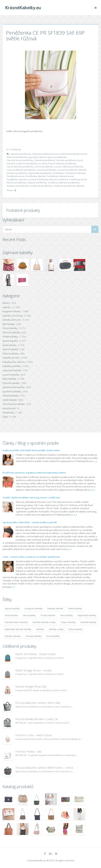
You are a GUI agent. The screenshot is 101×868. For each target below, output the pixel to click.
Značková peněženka (18, 186)
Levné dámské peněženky (20, 167)
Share (11, 190)
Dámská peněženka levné (74, 154)
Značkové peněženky (41, 186)
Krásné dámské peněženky (62, 163)
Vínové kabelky (11, 349)
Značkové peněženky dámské (69, 186)
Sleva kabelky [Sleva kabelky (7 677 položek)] (29, 615)
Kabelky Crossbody (13, 316)
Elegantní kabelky (12, 311)
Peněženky (15, 149)
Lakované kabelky (12, 370)
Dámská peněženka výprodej (22, 157)
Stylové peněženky (37, 183)
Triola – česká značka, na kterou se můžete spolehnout (31, 557)
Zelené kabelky (11, 354)
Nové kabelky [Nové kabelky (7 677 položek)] (53, 636)
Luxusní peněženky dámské (72, 170)
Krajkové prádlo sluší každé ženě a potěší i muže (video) (31, 450)
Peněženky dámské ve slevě (21, 179)
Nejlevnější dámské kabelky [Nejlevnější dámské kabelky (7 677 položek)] (18, 629)
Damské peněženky (45, 160)
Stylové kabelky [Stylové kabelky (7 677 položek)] (12, 609)
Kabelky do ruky (11, 358)
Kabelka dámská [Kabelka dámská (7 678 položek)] (13, 636)
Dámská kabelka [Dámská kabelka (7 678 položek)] (34, 636)
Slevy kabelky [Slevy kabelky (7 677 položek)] (66, 615)
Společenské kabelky (14, 387)
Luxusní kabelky (11, 375)
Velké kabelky (10, 400)
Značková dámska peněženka (64, 183)
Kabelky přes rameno (14, 362)
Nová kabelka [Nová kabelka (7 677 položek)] (11, 615)
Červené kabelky (11, 332)
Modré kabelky (10, 341)
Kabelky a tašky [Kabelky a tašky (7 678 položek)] (56, 629)
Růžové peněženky (16, 183)
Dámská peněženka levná (46, 154)
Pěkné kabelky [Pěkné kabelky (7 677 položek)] (75, 609)
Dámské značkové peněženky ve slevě (27, 163)
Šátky (5, 417)
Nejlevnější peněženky (40, 173)
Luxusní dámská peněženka (69, 167)
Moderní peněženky (17, 173)
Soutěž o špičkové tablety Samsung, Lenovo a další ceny (31, 497)
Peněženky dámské (36, 176)
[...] (95, 461)
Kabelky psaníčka (12, 366)
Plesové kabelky (11, 383)
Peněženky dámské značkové (53, 179)
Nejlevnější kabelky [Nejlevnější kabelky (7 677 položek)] (87, 615)
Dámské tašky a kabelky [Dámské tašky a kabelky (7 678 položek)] (16, 622)
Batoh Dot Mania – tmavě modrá (35, 654)
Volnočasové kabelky (14, 404)
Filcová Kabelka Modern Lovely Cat (37, 719)
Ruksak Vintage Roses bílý (31, 687)
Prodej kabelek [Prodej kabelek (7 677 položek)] (48, 615)
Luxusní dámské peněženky (21, 170)
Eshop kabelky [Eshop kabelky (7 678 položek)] (75, 629)
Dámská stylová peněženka (52, 157)
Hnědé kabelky (10, 337)
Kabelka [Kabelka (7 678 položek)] (40, 629)
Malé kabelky (9, 379)
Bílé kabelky (9, 324)
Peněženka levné (16, 176)
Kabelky (7, 307)
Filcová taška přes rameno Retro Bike (38, 703)
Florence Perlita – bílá (28, 752)
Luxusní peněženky (47, 170)
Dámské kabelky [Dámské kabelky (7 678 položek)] (88, 622)
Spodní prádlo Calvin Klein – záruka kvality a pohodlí (30, 522)
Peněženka (58, 173)
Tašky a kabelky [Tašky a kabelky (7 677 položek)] (68, 622)
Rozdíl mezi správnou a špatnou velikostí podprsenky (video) (34, 473)
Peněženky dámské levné (60, 176)
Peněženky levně (78, 179)
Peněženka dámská (75, 173)
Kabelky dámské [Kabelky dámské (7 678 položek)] (55, 609)
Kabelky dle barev (12, 320)
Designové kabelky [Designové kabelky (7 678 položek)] (33, 609)
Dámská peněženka (21, 154)
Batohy (6, 303)
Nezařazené (9, 408)
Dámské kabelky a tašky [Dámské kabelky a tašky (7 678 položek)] (44, 622)
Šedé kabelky (10, 345)
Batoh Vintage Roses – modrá (33, 670)
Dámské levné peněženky (20, 160)
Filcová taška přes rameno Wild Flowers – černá (44, 768)
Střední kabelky (11, 396)
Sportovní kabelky (12, 391)
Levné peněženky (44, 167)
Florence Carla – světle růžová (34, 735)
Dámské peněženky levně (69, 160)
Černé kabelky (10, 328)
